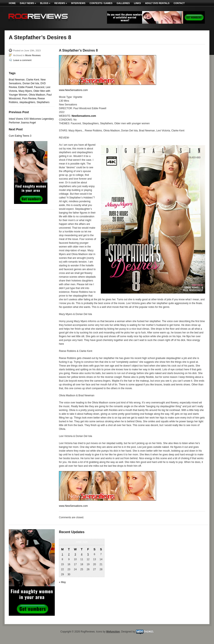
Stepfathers (43, 102)
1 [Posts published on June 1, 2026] (62, 554)
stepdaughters (27, 102)
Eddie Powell (25, 87)
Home (12, 3)
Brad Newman (17, 80)
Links (137, 3)
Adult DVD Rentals (157, 3)
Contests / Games (101, 3)
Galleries (123, 3)
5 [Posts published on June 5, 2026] (88, 554)
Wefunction (113, 632)
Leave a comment (22, 60)
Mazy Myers (25, 91)
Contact (179, 3)
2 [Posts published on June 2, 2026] (69, 554)
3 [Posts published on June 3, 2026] (75, 554)
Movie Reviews (33, 55)
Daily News (28, 3)
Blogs (45, 3)
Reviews (61, 3)
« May (62, 582)
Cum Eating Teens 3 (20, 136)
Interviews (78, 3)
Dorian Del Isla (31, 83)
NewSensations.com (84, 116)
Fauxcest (39, 87)
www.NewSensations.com (73, 90)
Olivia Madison (37, 95)
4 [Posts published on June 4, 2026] (82, 554)
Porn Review (29, 98)
